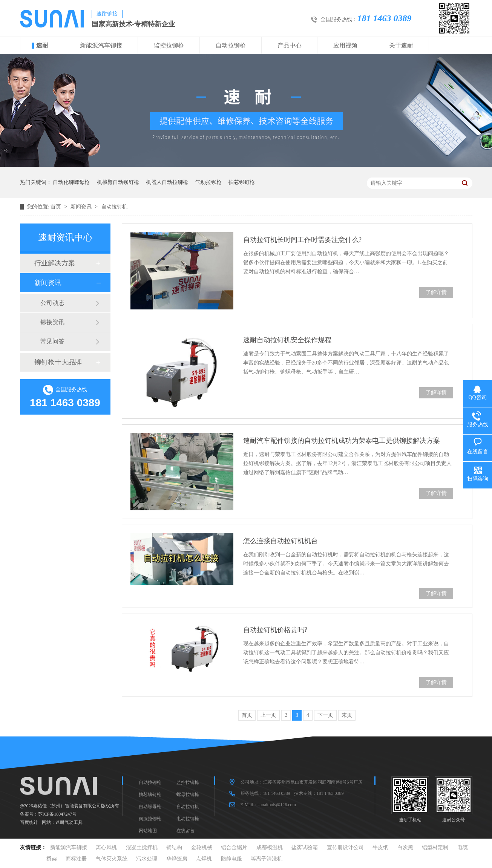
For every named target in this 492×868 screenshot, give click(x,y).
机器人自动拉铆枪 (167, 182)
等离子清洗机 (267, 859)
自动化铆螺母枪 (71, 182)
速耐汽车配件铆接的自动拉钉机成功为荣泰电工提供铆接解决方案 (342, 441)
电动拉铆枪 (188, 819)
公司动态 (52, 303)
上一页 (268, 715)
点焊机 (204, 859)
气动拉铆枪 (208, 182)
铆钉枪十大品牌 (58, 362)
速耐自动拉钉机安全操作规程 (287, 340)
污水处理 (147, 859)
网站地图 (148, 831)
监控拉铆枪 (169, 45)
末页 (347, 715)
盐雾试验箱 (305, 847)
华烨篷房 (177, 859)
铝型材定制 (435, 847)
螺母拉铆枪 (188, 795)
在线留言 (185, 831)
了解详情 (436, 292)
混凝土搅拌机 (142, 847)
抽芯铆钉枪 (242, 182)
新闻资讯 (82, 207)
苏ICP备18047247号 (57, 814)
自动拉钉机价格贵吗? (275, 630)
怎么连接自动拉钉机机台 (280, 541)
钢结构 (174, 847)
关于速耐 (401, 45)
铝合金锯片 (234, 847)
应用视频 (345, 45)
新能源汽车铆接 (101, 45)
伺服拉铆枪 (150, 819)
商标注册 (76, 859)
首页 (57, 207)
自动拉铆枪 (231, 45)
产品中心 (290, 45)
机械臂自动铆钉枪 (118, 182)
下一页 (325, 715)
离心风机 (106, 847)
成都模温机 (270, 847)
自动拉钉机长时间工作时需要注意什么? (302, 240)
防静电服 (231, 859)
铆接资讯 (52, 322)
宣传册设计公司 (345, 847)
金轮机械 (202, 847)
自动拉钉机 (114, 207)
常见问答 (52, 341)
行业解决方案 (55, 263)
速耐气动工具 (69, 822)
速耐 (42, 45)
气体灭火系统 (112, 859)
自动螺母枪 (150, 807)
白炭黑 (405, 847)
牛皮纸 (380, 847)
